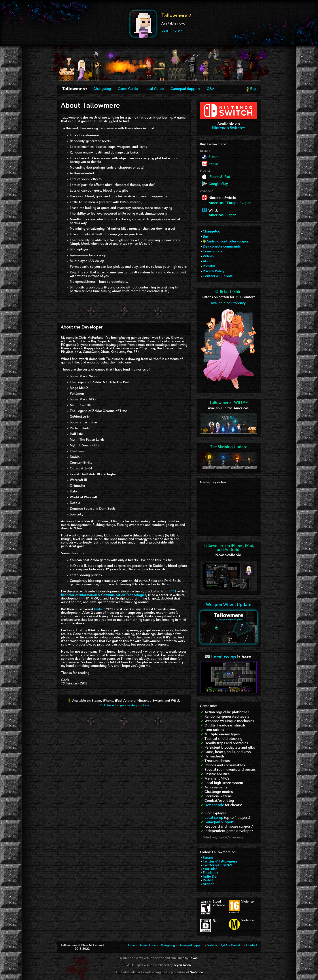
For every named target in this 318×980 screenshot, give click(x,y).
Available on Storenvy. (229, 303)
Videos (208, 256)
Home (131, 945)
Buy (251, 90)
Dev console (214, 805)
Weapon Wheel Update (229, 605)
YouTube (210, 869)
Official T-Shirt (229, 292)
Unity (98, 609)
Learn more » (172, 31)
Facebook (210, 873)
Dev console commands (222, 247)
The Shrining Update (229, 447)
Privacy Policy (214, 271)
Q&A (211, 89)
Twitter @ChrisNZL (218, 865)
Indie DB (210, 877)
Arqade (209, 884)
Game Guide (128, 89)
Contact (252, 945)
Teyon (193, 958)
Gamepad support (219, 822)
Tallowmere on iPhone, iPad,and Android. (229, 548)
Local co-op (221, 657)
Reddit (208, 880)
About (208, 261)
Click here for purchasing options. (124, 706)
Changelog (102, 89)
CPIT (173, 592)
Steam (208, 858)
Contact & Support (218, 276)
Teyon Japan (182, 965)
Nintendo (196, 972)
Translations (212, 252)
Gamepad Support (185, 89)
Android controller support (226, 242)
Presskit (209, 266)
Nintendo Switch (229, 128)
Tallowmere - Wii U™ (229, 403)
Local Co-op (154, 89)
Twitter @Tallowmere (220, 862)
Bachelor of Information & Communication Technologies (104, 595)
